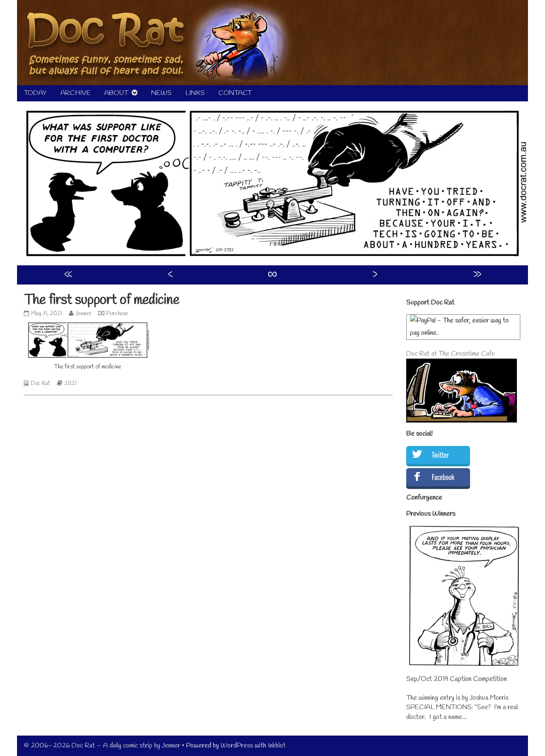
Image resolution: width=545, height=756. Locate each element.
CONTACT (235, 93)
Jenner (83, 314)
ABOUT (116, 93)
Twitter (440, 455)
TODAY (35, 93)
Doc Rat (40, 384)
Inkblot (277, 746)
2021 (70, 384)
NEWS (161, 93)
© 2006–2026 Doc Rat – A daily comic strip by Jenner (102, 746)
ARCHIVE (76, 93)
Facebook (443, 477)
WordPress (237, 746)
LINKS (195, 93)
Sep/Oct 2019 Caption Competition (456, 679)
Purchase (117, 314)
